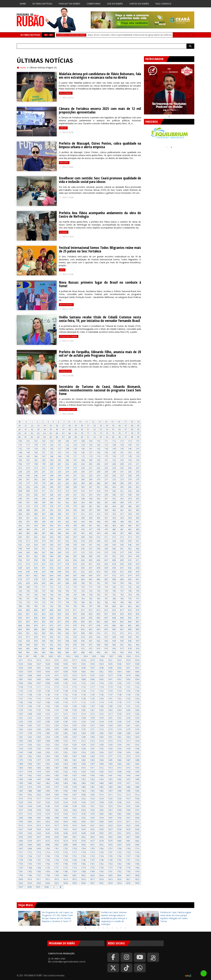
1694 (119, 845)
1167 (39, 702)
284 (83, 483)
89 (76, 437)
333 (91, 495)
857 (59, 622)
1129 (74, 691)
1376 (30, 760)
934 (36, 641)
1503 (39, 795)
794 (67, 606)
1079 (128, 675)
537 (59, 545)
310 (36, 491)
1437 (74, 775)
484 (20, 533)
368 (114, 502)
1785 (57, 872)
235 (75, 472)
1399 (110, 764)
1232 (119, 718)
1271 (92, 729)
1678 (101, 841)
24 (45, 426)
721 (122, 587)
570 (67, 552)
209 (122, 464)
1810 (30, 879)
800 (114, 606)
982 (36, 652)
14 (106, 422)
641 (122, 568)
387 (138, 506)
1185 (74, 706)
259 (138, 476)
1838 (29, 887)
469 (28, 529)
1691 (92, 845)
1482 (101, 787)
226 (130, 468)
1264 (30, 729)
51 (88, 429)
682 (67, 579)
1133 (110, 691)
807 (44, 610)
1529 (21, 802)
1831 (92, 883)
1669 (21, 841)
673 (122, 575)
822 (36, 614)
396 (83, 510)
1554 (119, 806)
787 (138, 602)
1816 (83, 879)
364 (83, 502)
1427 (110, 772)
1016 (65, 660)
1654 (137, 833)
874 (67, 625)
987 (75, 652)
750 (98, 595)
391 (44, 510)
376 (51, 506)
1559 (39, 810)
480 (114, 529)
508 (83, 537)
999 (42, 656)
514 (130, 537)
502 (36, 537)
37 (126, 426)
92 (95, 437)
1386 (119, 760)
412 (83, 514)
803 (138, 606)
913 (122, 633)
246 (36, 476)
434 (130, 518)
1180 (30, 706)
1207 (21, 714)
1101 (74, 683)
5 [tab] (103, 928)
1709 (128, 848)
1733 (92, 856)
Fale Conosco (163, 4)
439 (44, 522)
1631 (57, 829)
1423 (74, 772)
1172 (83, 702)
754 (130, 595)
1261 (128, 725)
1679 (110, 841)
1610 (119, 822)
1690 (83, 845)
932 (20, 641)
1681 (128, 841)
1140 (47, 695)
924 (83, 637)
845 (91, 618)
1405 (39, 768)
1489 (39, 791)
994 (130, 652)
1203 (110, 710)
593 (122, 556)
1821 (128, 879)
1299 (92, 737)
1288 (119, 733)
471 (44, 529)
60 (20, 433)
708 (20, 587)
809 (59, 610)
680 (51, 579)
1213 (74, 714)
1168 (47, 702)
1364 (47, 756)
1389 (21, 764)
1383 (92, 760)
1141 (57, 695)
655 (106, 572)
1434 (47, 775)
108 (83, 441)
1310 (65, 741)
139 (75, 449)
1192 (137, 706)
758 (36, 599)
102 (36, 441)
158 (98, 452)
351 (106, 499)
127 (106, 445)
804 (20, 610)
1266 (47, 729)
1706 (101, 848)
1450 (65, 779)
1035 (110, 664)
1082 (30, 679)
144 (114, 449)
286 (98, 483)
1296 (65, 737)
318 (98, 491)
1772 (65, 868)
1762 (101, 864)
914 (130, 633)
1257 (92, 725)
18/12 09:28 (66, 414)
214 (36, 468)
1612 (137, 822)
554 (67, 549)
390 (36, 510)
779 (75, 602)
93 (101, 437)
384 (114, 506)
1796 (30, 875)
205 (91, 464)
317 (91, 491)
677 (28, 579)
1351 (57, 752)
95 (113, 437)
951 (44, 645)
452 (20, 525)
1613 (21, 825)
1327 (92, 745)
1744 (65, 860)
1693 (110, 845)
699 (75, 583)
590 (98, 556)
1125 (39, 691)
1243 (92, 722)
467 (138, 525)
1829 (74, 883)
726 (36, 591)
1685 (39, 845)
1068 (30, 675)
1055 (39, 672)
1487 (21, 791)
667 (75, 575)
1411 (92, 768)
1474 (30, 787)
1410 (83, 768)
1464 (65, 783)
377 (59, 506)
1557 (21, 810)
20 (20, 426)
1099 (57, 683)
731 (75, 591)
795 (75, 606)
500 (20, 537)
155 (75, 452)
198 (36, 464)
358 (36, 502)
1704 (83, 848)
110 (98, 441)
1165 (21, 702)
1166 (30, 702)
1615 (39, 825)
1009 (128, 656)
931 (138, 637)
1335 (39, 748)
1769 (39, 868)
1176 (119, 702)
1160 (101, 699)
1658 (47, 837)
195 (138, 460)
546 (130, 545)
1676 (83, 841)
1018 (83, 660)
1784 (47, 872)
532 (20, 545)
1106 (119, 683)
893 (91, 629)
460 (83, 525)
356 (20, 502)
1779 (128, 868)
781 (91, 602)
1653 (128, 833)
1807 (128, 875)
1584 (137, 814)
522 (67, 541)
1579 (92, 814)
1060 (83, 672)
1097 (39, 683)
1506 (65, 795)
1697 (21, 848)
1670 (30, 841)
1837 (21, 887)
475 (75, 529)
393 (59, 510)
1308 (47, 741)
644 (20, 572)
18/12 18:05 (66, 167)
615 (44, 564)
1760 (83, 864)
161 (122, 452)
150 (36, 452)
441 (59, 522)
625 (122, 564)
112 (114, 441)
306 (130, 487)
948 (20, 645)
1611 (128, 822)
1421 (57, 772)
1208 (30, 714)
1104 (101, 683)
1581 (110, 814)
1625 (128, 825)
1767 (21, 868)
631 (44, 568)
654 (98, 572)
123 (75, 445)
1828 (65, 883)
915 (138, 633)
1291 (21, 737)
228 (20, 472)
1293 (39, 737)
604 (83, 560)
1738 (137, 856)
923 (75, 637)
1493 (74, 791)
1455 (110, 779)
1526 (119, 798)
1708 (119, 848)
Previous (145, 135)
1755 (39, 864)
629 (28, 568)
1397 (92, 764)
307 (138, 487)
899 (138, 629)
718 (98, 587)
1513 (128, 795)
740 (20, 595)
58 (132, 429)
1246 (119, 722)
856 (51, 622)
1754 (30, 864)
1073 (74, 675)
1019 (92, 660)
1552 (101, 806)
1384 (101, 760)
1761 (92, 864)
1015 (57, 660)
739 (138, 591)
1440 (101, 775)
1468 (101, 783)
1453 (92, 779)
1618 (65, 825)
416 (114, 514)
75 (113, 433)
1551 (92, 806)
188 (83, 460)
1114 (65, 687)
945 (122, 641)
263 (44, 479)
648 (51, 572)
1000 (51, 656)
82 (32, 437)
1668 (137, 837)
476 (83, 529)
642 (130, 568)
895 (106, 629)
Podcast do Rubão (69, 4)
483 (138, 529)
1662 (83, 837)
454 (36, 525)
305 (122, 487)
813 (91, 610)
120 (51, 445)
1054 (30, 672)
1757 (57, 864)
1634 (83, 829)
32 (95, 426)
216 (51, 468)
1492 (65, 791)
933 (28, 641)
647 (44, 572)
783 (106, 602)
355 (138, 499)
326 (36, 495)
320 (114, 491)
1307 (39, 741)
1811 (39, 879)
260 (20, 479)
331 (75, 495)
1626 (137, 825)
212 (20, 468)
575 (106, 552)
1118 (101, 687)
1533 (57, 802)
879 (106, 625)
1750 (119, 860)
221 (91, 468)
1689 (74, 845)
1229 (92, 718)
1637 (110, 829)
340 (20, 499)
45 (51, 429)
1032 (83, 664)
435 (138, 518)
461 (91, 525)
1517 (39, 798)
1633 (74, 829)
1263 (21, 729)
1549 (74, 806)
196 (20, 464)
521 (59, 541)
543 (106, 545)
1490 (47, 791)
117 (28, 445)
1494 (83, 791)
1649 (92, 833)
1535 (74, 802)
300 (83, 487)
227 (138, 468)
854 (36, 622)
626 (130, 564)
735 (106, 591)
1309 (57, 741)
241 (122, 472)
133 (28, 449)
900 (20, 633)
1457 (128, 779)
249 (59, 476)
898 (130, 629)
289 (122, 483)
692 (20, 583)
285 (91, 483)
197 (28, 464)
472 (51, 529)
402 (130, 510)
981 (28, 652)
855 (44, 622)
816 (114, 610)
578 (130, 552)
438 (36, 522)
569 (59, 552)
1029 (57, 664)
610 (130, 560)
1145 (92, 695)
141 (91, 449)
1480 (83, 787)
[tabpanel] (169, 89)
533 (28, 545)
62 (32, 433)
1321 (39, 745)
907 (75, 633)
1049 (110, 668)
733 (91, 591)
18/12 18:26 (66, 132)
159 (106, 452)
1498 (119, 791)
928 (114, 637)
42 (32, 429)
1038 (137, 664)
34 (107, 426)
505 (59, 537)
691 (138, 579)
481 (122, 529)
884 (20, 629)
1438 (83, 775)
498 (130, 533)
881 (122, 625)
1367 (74, 756)
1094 (137, 679)
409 (59, 514)
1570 (137, 810)
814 (98, 610)
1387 (128, 760)
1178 (137, 702)
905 (59, 633)
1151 (21, 699)
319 (106, 491)
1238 (47, 722)
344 (51, 499)
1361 (21, 756)
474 (67, 529)
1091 (110, 679)
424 (51, 518)
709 (28, 587)
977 (122, 649)
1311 (74, 741)
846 (98, 618)
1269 (74, 729)
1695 (128, 845)
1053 (21, 672)
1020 (101, 660)
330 (67, 495)
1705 (92, 848)
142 (98, 449)
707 (138, 583)
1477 (57, 787)
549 (28, 549)
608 (114, 560)
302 (98, 487)
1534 (65, 802)
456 (51, 525)
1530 (30, 802)
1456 (119, 779)
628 (20, 568)
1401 (128, 764)
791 (44, 606)
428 (83, 518)
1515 (21, 798)
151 (44, 452)
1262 (137, 725)
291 (138, 483)
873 (59, 625)
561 (122, 549)
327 (44, 495)
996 (20, 656)
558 (98, 549)
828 (83, 614)
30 (82, 426)
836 (20, 618)
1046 (83, 668)
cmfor (63, 128)
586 (67, 556)
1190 (119, 706)
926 (98, 637)
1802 (83, 875)
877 (91, 625)
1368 (83, 756)
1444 (137, 775)
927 (106, 637)
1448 (47, 779)
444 (83, 522)
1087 (74, 679)
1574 (47, 814)
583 (44, 556)
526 (98, 541)
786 (130, 602)
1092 (119, 679)
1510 (101, 795)
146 (130, 449)
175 (106, 456)
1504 (47, 795)
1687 (57, 845)
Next (194, 135)
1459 (21, 783)
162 (130, 452)
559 (106, 549)
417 (122, 514)
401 (122, 510)
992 (114, 652)
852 (20, 622)
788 (20, 606)
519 (44, 541)
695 (44, 583)
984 (51, 652)
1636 (101, 829)
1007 (111, 656)
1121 (128, 687)
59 (138, 429)
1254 (65, 725)
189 (91, 460)
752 (114, 595)
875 (75, 625)
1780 (137, 868)
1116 (83, 687)
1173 (92, 702)
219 (75, 468)
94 (107, 437)
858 (67, 622)
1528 (137, 798)
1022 (119, 660)
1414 (119, 768)
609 (122, 560)
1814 (65, 879)
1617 (57, 825)
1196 (47, 710)
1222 (30, 718)
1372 (119, 756)
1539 (110, 802)
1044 (65, 668)
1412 (101, 768)
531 (138, 541)
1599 (21, 822)
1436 (65, 775)
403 (138, 510)
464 (114, 525)
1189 (110, 706)
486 (36, 533)
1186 (83, 706)
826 (67, 614)
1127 (57, 691)
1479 (74, 787)
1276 (137, 729)
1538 (101, 802)
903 (44, 633)
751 (106, 595)
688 (114, 579)
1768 (30, 868)
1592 (83, 818)
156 (83, 452)
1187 (92, 706)
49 (76, 429)
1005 (94, 656)
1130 (83, 691)
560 (114, 549)
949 (28, 645)
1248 (137, 722)
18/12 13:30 (66, 274)
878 (98, 625)
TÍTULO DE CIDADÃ (69, 336)
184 (51, 460)
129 (122, 445)
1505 (57, 795)
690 (130, 579)
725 (28, 591)
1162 (119, 699)
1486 (137, 787)
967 (44, 649)
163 (138, 452)
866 (130, 622)
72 (95, 433)
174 (98, 456)
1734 (101, 856)
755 (138, 595)
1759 (74, 864)
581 (28, 556)
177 (122, 456)
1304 (137, 737)
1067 (21, 675)
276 (20, 483)
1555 (128, 806)
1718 (83, 852)
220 (83, 468)
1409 (74, 768)
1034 (101, 664)
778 (67, 602)
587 (75, 556)
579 (138, 552)
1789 (92, 872)
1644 (47, 833)
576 (114, 552)
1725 (21, 856)
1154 (47, 699)
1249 (21, 725)
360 (51, 502)
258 (130, 476)
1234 (137, 718)
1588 (47, 818)
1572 (30, 814)
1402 (137, 764)
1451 (74, 779)
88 (70, 437)
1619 (74, 825)
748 (83, 595)
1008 (120, 656)
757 (28, 599)
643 (138, 568)
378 (67, 506)
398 (98, 510)
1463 (57, 783)
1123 (21, 691)
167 (44, 456)
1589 (57, 818)
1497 (110, 791)
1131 (92, 691)
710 (36, 587)
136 (51, 449)
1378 (47, 760)
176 (114, 456)
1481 (92, 787)
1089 (92, 679)
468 (20, 529)
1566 (101, 810)
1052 (137, 668)
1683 (21, 845)
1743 (57, 860)
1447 (39, 779)
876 (83, 625)
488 (51, 533)
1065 (128, 672)
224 (114, 468)
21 (26, 426)
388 (20, 510)
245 (28, 476)
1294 (47, 737)
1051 (128, 668)
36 (120, 426)
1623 (110, 825)
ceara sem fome (68, 409)
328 (51, 495)
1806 (119, 875)
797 (91, 606)
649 (59, 572)
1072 (65, 675)
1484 (119, 787)
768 (114, 599)
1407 (57, 768)
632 (51, 568)
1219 (128, 714)
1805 (110, 875)
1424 (83, 772)
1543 (21, 806)
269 (91, 479)
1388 (137, 760)
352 (114, 499)
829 (91, 614)
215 (44, 468)
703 (106, 583)
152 (51, 452)
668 (83, 575)
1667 (128, 837)
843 (75, 618)
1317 (128, 741)
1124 (30, 691)
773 (28, 602)
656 (114, 572)
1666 (119, 837)
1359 (128, 752)
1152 (30, 699)
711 (44, 587)
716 (83, 587)
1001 (59, 656)
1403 (21, 768)
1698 (30, 848)
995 (138, 652)
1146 (101, 695)
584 (51, 556)
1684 (30, 845)
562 (130, 549)
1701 (57, 848)
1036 (119, 664)
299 (75, 487)
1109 (21, 687)
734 (98, 591)
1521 (74, 798)
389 (28, 510)
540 (83, 545)
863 (106, 622)
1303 (128, 737)
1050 (119, 668)
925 (91, 637)
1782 (30, 872)
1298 (83, 737)
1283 (74, 733)
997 (28, 656)
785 (122, 602)
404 (20, 514)
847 (106, 618)
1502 (30, 795)
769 (122, 599)
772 (20, 602)
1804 (101, 875)
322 (130, 491)
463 (106, 525)
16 (119, 422)
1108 (137, 683)
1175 (110, 702)
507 (75, 537)
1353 (74, 752)
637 (91, 568)
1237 (39, 722)
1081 (21, 679)
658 (130, 572)
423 (44, 518)
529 (122, 541)
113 (122, 441)
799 (106, 606)
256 (114, 476)
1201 (92, 710)
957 (91, 645)
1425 (92, 772)
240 (114, 472)
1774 (83, 868)
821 (28, 614)
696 (51, 583)
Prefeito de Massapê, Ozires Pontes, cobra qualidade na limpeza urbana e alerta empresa (100, 145)
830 (98, 614)
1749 (110, 860)
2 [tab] (171, 147)
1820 (119, 879)
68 (70, 433)
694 (36, 583)
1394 (65, 764)
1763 (110, 864)
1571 (21, 814)
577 (122, 552)
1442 (119, 775)
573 (91, 552)
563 (138, 549)
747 (75, 595)
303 (106, 487)
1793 (128, 872)
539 (75, 545)
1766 (137, 864)
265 (59, 479)
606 (98, 560)
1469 (110, 783)
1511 (110, 795)
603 (75, 560)
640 (114, 568)
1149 (128, 695)
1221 (21, 718)
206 (98, 464)
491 (75, 533)
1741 (39, 860)
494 (98, 533)
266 (67, 479)
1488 (30, 791)
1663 (92, 837)
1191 (128, 706)
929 (122, 637)
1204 (119, 710)
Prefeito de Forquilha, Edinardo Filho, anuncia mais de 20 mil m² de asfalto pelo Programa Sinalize (100, 354)
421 (28, 518)
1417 (21, 772)
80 (20, 437)
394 (67, 510)
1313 (92, 741)
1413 (110, 768)
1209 (39, 714)
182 (36, 460)
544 (114, 545)
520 (51, 541)
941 (91, 641)
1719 (92, 852)
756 (20, 599)
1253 (57, 725)
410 (67, 514)
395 (75, 510)
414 (98, 514)
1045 (74, 668)
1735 (110, 856)
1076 (101, 675)
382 (98, 506)
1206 (137, 710)
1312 (83, 741)
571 (75, 552)
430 (98, 518)
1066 (137, 672)
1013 (39, 660)
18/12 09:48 (66, 376)
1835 (128, 883)
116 (20, 445)
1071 (57, 675)
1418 (30, 772)
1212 (65, 714)
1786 (65, 872)
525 (91, 541)
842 (67, 618)
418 (130, 514)
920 (51, 637)
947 (138, 641)
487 (44, 533)
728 (51, 591)
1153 (39, 699)
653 (91, 572)
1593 (92, 818)
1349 (39, 752)
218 (67, 468)
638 (98, 568)
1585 (21, 818)
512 (114, 537)
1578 (83, 814)
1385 (110, 760)
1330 (119, 745)
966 (36, 649)
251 (75, 476)
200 (51, 464)
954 (67, 645)
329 (59, 495)
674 (130, 575)
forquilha (65, 371)
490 (67, 533)
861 (91, 622)
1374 (137, 756)
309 (28, 491)
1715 (57, 852)
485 (28, 533)
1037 (128, 664)
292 (20, 487)
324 (20, 495)
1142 (65, 695)
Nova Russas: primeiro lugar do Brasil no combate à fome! (100, 284)
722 (130, 587)
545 (122, 545)
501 (28, 537)
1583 (128, 814)
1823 (21, 883)
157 (91, 452)
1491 (57, 791)
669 (91, 575)
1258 (101, 725)
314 (67, 491)
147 (138, 449)
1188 (101, 706)
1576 (65, 814)
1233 (128, 718)
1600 (30, 822)
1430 (137, 772)
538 (67, 545)
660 (20, 575)
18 (132, 422)
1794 (137, 872)
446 (98, 522)
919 (44, 637)
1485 (128, 787)
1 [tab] (169, 117)
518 (36, 541)
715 (75, 587)
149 (28, 452)
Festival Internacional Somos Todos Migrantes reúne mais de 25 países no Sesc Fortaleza (100, 249)
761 (59, 599)
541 (91, 545)
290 (130, 483)
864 (114, 622)
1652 (119, 833)
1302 (119, 737)
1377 (39, 760)
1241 (74, 722)
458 (67, 525)
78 (132, 433)
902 (36, 633)
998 (35, 656)
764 (83, 599)
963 (138, 645)
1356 (101, 752)
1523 (92, 798)
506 (67, 537)
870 (36, 625)
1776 (101, 868)
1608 (101, 822)
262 (36, 479)
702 (98, 583)
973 (91, 649)
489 (59, 533)
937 (59, 641)
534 (36, 545)
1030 (65, 664)
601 (59, 560)
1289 (128, 733)
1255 (74, 725)
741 (28, 595)
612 (20, 564)
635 (75, 568)
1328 (101, 745)
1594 (101, 818)
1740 (30, 860)
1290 (137, 733)
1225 (57, 718)
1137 (21, 695)
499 (138, 533)
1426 (101, 772)
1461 (39, 783)
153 (59, 452)
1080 (137, 675)
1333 (21, 748)
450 (130, 522)
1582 (119, 814)
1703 (74, 848)
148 (20, 452)
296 (51, 487)
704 (114, 583)
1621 (92, 825)
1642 (30, 833)
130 (130, 445)
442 (67, 522)
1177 (128, 702)
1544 (30, 806)
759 (44, 599)
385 (122, 506)
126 (98, 445)
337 (122, 495)
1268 (65, 729)
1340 (83, 748)
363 (75, 502)
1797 (39, 875)
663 (44, 575)
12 (93, 422)
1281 (57, 733)
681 (59, 579)
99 (138, 437)
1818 (101, 879)
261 (28, 479)
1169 (57, 702)
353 (122, 499)
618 (67, 564)
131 (138, 445)
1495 (92, 791)
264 (51, 479)
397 (91, 510)
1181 (39, 706)
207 (106, 464)
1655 (21, 837)
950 (36, 645)
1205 (128, 710)
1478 (65, 787)
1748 (101, 860)
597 (28, 560)
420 (20, 518)
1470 (119, 783)
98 (132, 437)
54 (107, 429)
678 (36, 579)
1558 (30, 810)
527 (106, 541)
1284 (83, 733)
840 (51, 618)
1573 (39, 814)
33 (101, 426)
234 (67, 472)
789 (28, 606)
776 (51, 602)
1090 (101, 679)
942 (98, 641)
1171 (74, 702)
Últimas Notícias (42, 4)
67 (63, 433)
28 (70, 426)
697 (59, 583)
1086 (65, 679)
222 (98, 468)
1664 (101, 837)
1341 (92, 748)
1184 (65, 706)
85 (51, 437)
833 (122, 614)
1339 (74, 748)
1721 (110, 852)
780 (83, 602)
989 (91, 652)
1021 (110, 660)
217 (59, 468)
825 (59, 614)
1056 (47, 672)
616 (51, 564)
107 (75, 441)
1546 (47, 806)
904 (51, 633)
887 (44, 629)
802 (130, 606)
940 (83, 641)
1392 (47, 764)
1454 (101, 779)
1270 (83, 729)
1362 (30, 756)
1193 (21, 710)
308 (20, 491)
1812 (47, 879)
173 (91, 456)
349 (91, 499)
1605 (74, 822)
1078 (119, 675)
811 (75, 610)
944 (114, 641)
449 (122, 522)
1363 (39, 756)
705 (122, 583)
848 (114, 618)
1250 (30, 725)
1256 (83, 725)
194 (130, 460)
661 (28, 575)
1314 (101, 741)
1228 (83, 718)
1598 (137, 818)
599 (44, 560)
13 (100, 422)
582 (36, 556)
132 (20, 449)
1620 (83, 825)
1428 (119, 772)
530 (130, 541)
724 (20, 591)
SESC (62, 270)
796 (83, 606)
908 (83, 633)
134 (36, 449)
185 (59, 460)
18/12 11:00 (66, 341)
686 (98, 579)
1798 (47, 875)
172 (83, 456)
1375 (21, 760)
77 (126, 433)
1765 (128, 864)
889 (59, 629)
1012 (30, 660)
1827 (57, 883)
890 (67, 629)
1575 (57, 814)
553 (59, 549)
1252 (47, 725)
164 (20, 456)
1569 (128, 810)
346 (67, 499)
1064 (119, 672)
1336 (47, 748)
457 (59, 525)
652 (83, 572)
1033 (92, 664)
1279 (39, 733)
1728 (47, 856)
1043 (57, 668)
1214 (83, 714)
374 (36, 506)
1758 (65, 864)
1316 (119, 741)
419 (138, 514)
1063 (110, 672)
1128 (65, 691)
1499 (128, 791)
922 (67, 637)
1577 (74, 814)
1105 (110, 683)
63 (38, 433)
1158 (83, 699)
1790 (101, 872)
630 (36, 568)
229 (28, 472)
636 (83, 568)
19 (138, 422)
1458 (137, 779)
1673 (57, 841)
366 (98, 502)
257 (122, 476)
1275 (128, 729)
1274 (119, 729)
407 (44, 514)
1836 (137, 883)
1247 (128, 722)
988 (83, 652)
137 (59, 449)
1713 (39, 852)
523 (75, 541)
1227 (74, 718)
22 (32, 426)
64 (45, 433)
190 (98, 460)
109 (91, 441)
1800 (65, 875)
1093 (128, 679)
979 (138, 649)
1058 (65, 672)
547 (138, 545)
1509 (92, 795)
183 (44, 460)
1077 (110, 675)
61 (26, 433)
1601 (39, 822)
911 (106, 633)
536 (51, 545)
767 (106, 599)
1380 (65, 760)
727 (44, 591)
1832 (101, 883)
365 (91, 502)
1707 (110, 848)
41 (26, 429)
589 (91, 556)
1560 (47, 810)
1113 (57, 687)
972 (83, 649)
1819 (110, 879)
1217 (110, 714)
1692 (101, 845)
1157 (74, 699)
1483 (110, 787)
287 (106, 483)
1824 (30, 883)
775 (44, 602)
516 (20, 541)
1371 (110, 756)
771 (138, 599)
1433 (39, 775)
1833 (110, 883)
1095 (21, 683)
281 (59, 483)
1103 (92, 683)
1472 (137, 783)
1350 (47, 752)
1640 (137, 829)
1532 (47, 802)
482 (130, 529)
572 (83, 552)
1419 (39, 772)
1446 (30, 779)
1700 (47, 848)
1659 (57, 837)
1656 (30, 837)
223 (106, 468)
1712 (30, 852)
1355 (92, 752)
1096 (30, 683)
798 (98, 606)
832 (114, 614)
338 (130, 495)
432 (114, 518)
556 (83, 549)
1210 (47, 714)
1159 (92, 699)
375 (44, 506)
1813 (57, 879)
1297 (74, 737)
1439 (92, 775)
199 (44, 464)
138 (67, 449)
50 (82, 429)
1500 (137, 791)
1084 (47, 679)
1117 (92, 687)
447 (106, 522)
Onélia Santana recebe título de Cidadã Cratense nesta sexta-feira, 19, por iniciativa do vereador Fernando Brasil (100, 319)
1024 (137, 660)
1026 (30, 664)
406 (36, 514)
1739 (21, 860)
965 (28, 649)
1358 (119, 752)
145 (122, 449)
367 (106, 502)
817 (122, 610)
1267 (57, 729)
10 (80, 422)
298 (67, 487)
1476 (47, 787)
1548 (65, 806)
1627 (21, 829)
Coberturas (94, 4)
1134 (119, 691)
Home (23, 4)
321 (122, 491)
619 (75, 564)
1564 (83, 810)
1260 (119, 725)
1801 (74, 875)
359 (44, 502)
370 (130, 502)
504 (51, 537)
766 (98, 599)
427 (75, 518)
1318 (137, 741)
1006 (102, 656)
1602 (47, 822)
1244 (101, 722)
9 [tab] (121, 928)
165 (28, 456)
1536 (83, 802)
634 (67, 568)
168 (51, 456)
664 (51, 575)
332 (83, 495)
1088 (83, 679)
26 (57, 426)
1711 (21, 852)
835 (138, 614)
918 (36, 637)
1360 (137, 752)
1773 (74, 868)
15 (112, 422)
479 (106, 529)
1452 (83, 779)
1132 (101, 691)
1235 (21, 722)
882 (130, 625)
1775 (92, 868)
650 (67, 572)
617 (59, 564)
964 (20, 649)
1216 (101, 714)
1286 (101, 733)
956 (83, 645)
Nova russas (66, 305)
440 (51, 522)
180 (20, 460)
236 (83, 472)
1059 (74, 672)
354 (130, 499)
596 (20, 560)
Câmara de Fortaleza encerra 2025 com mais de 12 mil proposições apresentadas (100, 110)
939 (75, 641)
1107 (128, 683)
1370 (101, 756)
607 (106, 560)
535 (44, 545)
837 (28, 618)
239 (106, 472)
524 (83, 541)
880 (114, 625)
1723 (128, 852)
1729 (57, 856)
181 (28, 460)
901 (28, 633)
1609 (110, 822)
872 (51, 625)
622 (98, 564)
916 (20, 637)
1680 (119, 841)
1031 (74, 664)
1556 (137, 806)
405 (28, 514)
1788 (83, 872)
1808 (137, 875)
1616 (47, 825)
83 (38, 437)
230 (36, 472)
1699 (39, 848)
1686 (47, 845)
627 (138, 564)
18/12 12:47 (66, 309)
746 (67, 595)
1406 (47, 768)
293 (28, 487)
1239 (57, 722)
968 (51, 649)
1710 (137, 848)
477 (91, 529)
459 (75, 525)
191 (106, 460)
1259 (110, 725)
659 (138, 572)
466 (130, 525)
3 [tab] (94, 928)
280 (51, 483)
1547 (57, 806)
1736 (119, 856)
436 (20, 522)
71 (88, 433)
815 (106, 610)
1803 (92, 875)
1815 (74, 879)
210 (130, 464)
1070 (47, 675)
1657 (39, 837)
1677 (92, 841)
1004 (85, 656)
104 (51, 441)
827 (75, 614)
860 (83, 622)
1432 (30, 775)
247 (44, 476)
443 (75, 522)
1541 (128, 802)
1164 (137, 699)
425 (59, 518)
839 (44, 618)
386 (130, 506)
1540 (119, 802)
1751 (128, 860)
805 (28, 610)
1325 (74, 745)
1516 (30, 798)
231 (44, 472)
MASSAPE (64, 163)
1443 (128, 775)
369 (122, 502)
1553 (110, 806)
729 (59, 591)
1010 (137, 656)
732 (83, 591)
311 (44, 491)
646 (36, 572)
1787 (74, 872)
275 (138, 479)
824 (51, 614)
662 (36, 575)
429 (91, 518)
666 (67, 575)
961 (122, 645)
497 (122, 533)
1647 (74, 833)
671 (106, 575)
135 (44, 449)
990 (98, 652)
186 (67, 460)
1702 (65, 848)
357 (28, 502)
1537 (92, 802)
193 (122, 460)
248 (51, 476)
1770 (47, 868)
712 (51, 587)
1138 (30, 695)
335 (106, 495)
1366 (65, 756)
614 (36, 564)
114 (130, 441)
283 (75, 483)
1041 (39, 668)
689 (122, 579)
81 (26, 437)
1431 (21, 775)
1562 (65, 810)
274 (130, 479)
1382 (83, 760)
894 (98, 629)
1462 (47, 783)
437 (28, 522)
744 (51, 595)
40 (20, 429)
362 (67, 502)
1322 (47, 745)
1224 (47, 718)
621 (91, 564)
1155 (57, 699)
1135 (128, 691)
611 (138, 560)
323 (138, 491)
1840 (46, 887)
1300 (101, 737)
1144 (83, 695)
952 (51, 645)
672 (114, 575)
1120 (119, 687)
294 (36, 487)
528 (114, 541)
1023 (128, 660)
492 (83, 533)
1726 (30, 856)
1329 (110, 745)
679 (44, 579)
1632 (65, 829)
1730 (65, 856)
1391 (39, 764)
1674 (65, 841)
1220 (137, 714)
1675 (74, 841)
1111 (39, 687)
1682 (137, 841)
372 (20, 506)
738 (130, 591)
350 (98, 499)
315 (75, 491)
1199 (74, 710)
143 (106, 449)
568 (51, 552)
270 (98, 479)
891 (75, 629)
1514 (137, 795)
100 (20, 441)
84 (45, 437)
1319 (21, 745)
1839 (38, 887)
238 (98, 472)
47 (63, 429)
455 (44, 525)
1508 (83, 795)
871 (44, 625)
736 (114, 591)
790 (36, 606)
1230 (101, 718)
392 (51, 510)
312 (51, 491)
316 (83, 491)
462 (98, 525)
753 (122, 595)
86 (57, 437)
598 (36, 560)
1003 (76, 656)
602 (67, 560)
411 (75, 514)
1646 (65, 833)
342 (36, 499)
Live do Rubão (115, 4)
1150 (137, 695)
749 (91, 595)
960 (114, 645)
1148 (119, 695)
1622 (101, 825)
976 (114, 649)
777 (59, 602)
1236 (30, 722)
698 (67, 583)
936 (51, 641)
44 (45, 429)
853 (28, 622)
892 (83, 629)
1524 (101, 798)
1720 (101, 852)
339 (138, 495)
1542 (137, 802)
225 (122, 468)
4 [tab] (99, 928)
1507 (74, 795)
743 (44, 595)
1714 (47, 852)
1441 (110, 775)
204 (83, 464)
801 (122, 606)
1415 (128, 768)
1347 (21, 752)
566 (36, 552)
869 (28, 625)
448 (114, 522)
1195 (39, 710)
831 (106, 614)
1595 (110, 818)
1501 (21, 795)
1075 (92, 675)
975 (106, 649)
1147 (110, 695)
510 (98, 537)
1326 (83, 745)
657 (122, 572)
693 (28, 583)
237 (91, 472)
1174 (101, 702)
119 (44, 445)
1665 (110, 837)
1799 (57, 875)
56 (120, 429)
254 (98, 476)
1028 (47, 664)
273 (122, 479)
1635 (92, 829)
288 (114, 483)
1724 (137, 852)
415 (106, 514)
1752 (137, 860)
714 (67, 587)
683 (75, 579)
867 (138, 622)
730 (67, 591)
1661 (74, 837)
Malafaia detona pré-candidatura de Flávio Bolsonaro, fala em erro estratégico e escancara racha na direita (100, 76)
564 (20, 552)
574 (98, 552)
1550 (83, 806)
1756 (47, 864)
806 (36, 610)
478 (98, 529)
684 (83, 579)
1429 (128, 772)
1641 (21, 833)
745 (59, 595)
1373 (128, 756)
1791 (110, 872)
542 (98, 545)
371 (138, 502)
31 (88, 426)
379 (75, 506)
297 (59, 487)
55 (113, 429)
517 (28, 541)
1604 (65, 822)
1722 (119, 852)
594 (130, 556)
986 (67, 652)
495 (106, 533)
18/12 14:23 (66, 237)
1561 (57, 810)
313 (59, 491)
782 (98, 602)
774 (36, 602)
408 (51, 514)
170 (67, 456)
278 (36, 483)
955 (75, 645)
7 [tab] (112, 928)
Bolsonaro (66, 93)
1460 (30, 783)
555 (75, 549)
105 (59, 441)
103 (44, 441)
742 (36, 595)
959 (106, 645)
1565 (92, 810)
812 (83, 610)
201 (59, 464)
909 (91, 633)
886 (36, 629)
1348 (30, 752)
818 (130, 610)
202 (67, 464)
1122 (137, 687)
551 (44, 549)
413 (91, 514)
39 (138, 426)
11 (87, 422)
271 (106, 479)
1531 (39, 802)
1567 (110, 810)
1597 (128, 818)
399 (106, 510)
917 (28, 637)
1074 (83, 675)
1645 (57, 833)
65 (51, 433)
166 (36, 456)
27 (63, 426)
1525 (110, 798)
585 (59, 556)
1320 (30, 745)
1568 (119, 810)
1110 (30, 687)
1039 (21, 668)
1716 (65, 852)
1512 (119, 795)
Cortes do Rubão (139, 4)
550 (36, 549)
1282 (65, 733)
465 (122, 525)
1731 (74, 856)
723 (138, 587)
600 (51, 560)
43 (38, 429)
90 (82, 437)
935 (44, 641)
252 (83, 476)
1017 (74, 660)
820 (20, 614)
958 (98, 645)
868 (20, 625)
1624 (119, 825)
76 (120, 433)
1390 (30, 764)
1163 (128, 699)
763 (75, 599)
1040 (30, 668)
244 (20, 476)
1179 (21, 706)
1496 (101, 791)
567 (44, 552)
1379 (57, 760)
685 (91, 579)
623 (106, 564)
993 (122, 652)
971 (75, 649)
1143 (74, 695)
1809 (21, 879)
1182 (47, 706)
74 (107, 433)
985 (59, 652)
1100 (65, 683)
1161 (110, 699)
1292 (30, 737)
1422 (65, 772)
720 (114, 587)
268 (83, 479)
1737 (128, 856)
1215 (92, 714)
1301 (110, 737)
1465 (74, 783)
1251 (39, 725)
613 (28, 564)
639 (106, 568)
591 (106, 556)
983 (44, 652)
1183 (57, 706)
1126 (47, 691)
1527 (128, 798)
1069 (39, 675)
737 (122, 591)
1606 (83, 822)
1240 (65, 722)
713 (59, 587)
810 (67, 610)
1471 (128, 783)
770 (130, 599)
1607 (92, 822)
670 (98, 575)
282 (67, 483)
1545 (39, 806)
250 (67, 476)
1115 (74, 687)
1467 (92, 783)
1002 (68, 656)
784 (114, 602)
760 (51, 599)
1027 (39, 664)
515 (138, 537)
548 (20, 549)
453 (28, 525)
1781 (21, 872)
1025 (21, 664)
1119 (110, 687)
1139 (39, 695)
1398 (101, 764)
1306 (30, 741)
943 (106, 641)
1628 (30, 829)
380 (83, 506)
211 (138, 464)
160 (114, 452)
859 (75, 622)
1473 (21, 787)
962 (130, 645)
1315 (110, 741)
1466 (83, 783)
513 (122, 537)
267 (75, 479)
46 (57, 429)
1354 (83, 752)
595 (138, 556)
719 (106, 587)
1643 (39, 833)
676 (20, 579)
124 (83, 445)
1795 (21, 875)
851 (138, 618)
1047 (92, 668)
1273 (110, 729)
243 (138, 472)
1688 (65, 845)
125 (91, 445)
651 (75, 572)
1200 (83, 710)
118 (36, 445)
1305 (21, 741)
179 (138, 456)
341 (28, 499)
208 (114, 464)
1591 (74, 818)
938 (67, 641)
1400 (119, 764)
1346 (137, 748)
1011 (21, 660)
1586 (30, 818)
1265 (39, 729)
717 (91, 587)
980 (20, 652)
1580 (101, 814)
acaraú (64, 232)
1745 (74, 860)
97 (126, 437)
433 (122, 518)
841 (59, 618)
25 (51, 426)
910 (98, 633)
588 (83, 556)
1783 (39, 872)
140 (83, 449)
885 (28, 629)
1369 (92, 756)
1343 (110, 748)
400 (114, 510)
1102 (83, 683)
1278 (30, 733)
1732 (83, 856)
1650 (101, 833)
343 (44, 499)
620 (83, 564)
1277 (21, 733)
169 (59, 456)
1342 (101, 748)
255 (106, 476)
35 (113, 426)
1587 (39, 818)
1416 (137, 768)
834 (130, 614)
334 (98, 495)
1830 (83, 883)
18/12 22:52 (66, 98)
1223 (39, 718)
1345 (128, 748)
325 (28, 495)
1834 (119, 883)
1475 (39, 787)
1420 (47, 772)
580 (20, 556)
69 (76, 433)
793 (59, 606)
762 (67, 599)
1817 (92, 879)
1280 (47, 733)
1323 (57, 745)
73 (101, 433)
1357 (110, 752)
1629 (39, 829)
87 (63, 437)
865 (122, 622)
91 (88, 437)
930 (130, 637)
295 (44, 487)
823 (44, 614)
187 (75, 460)
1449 (57, 779)
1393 (57, 764)
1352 (65, 752)
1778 (119, 868)
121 (59, 445)
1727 (39, 856)
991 (106, 652)
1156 (65, 699)
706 (130, 583)
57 (126, 429)
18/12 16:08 (66, 197)
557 (91, 549)
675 (138, 575)
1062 (101, 672)
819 (138, 610)
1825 (39, 883)
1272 (101, 729)
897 (122, 629)
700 (83, 583)
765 (91, 599)
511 (106, 537)
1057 (57, 672)
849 (122, 618)
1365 (57, 756)
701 (91, 583)
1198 (65, 710)
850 (130, 618)
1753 (21, 864)
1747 (92, 860)
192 (114, 460)
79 (138, 433)
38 (132, 426)
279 (44, 483)
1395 (74, 764)
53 (101, 429)
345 (59, 499)
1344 (119, 748)
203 (75, 464)
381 (91, 506)
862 (98, 622)
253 (91, 476)
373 (28, 506)
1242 (83, 722)
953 (59, 645)
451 (138, 522)
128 (114, 445)
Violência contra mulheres (71, 35)
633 (59, 568)
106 (67, 441)
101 (28, 441)
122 (67, 445)
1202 (101, 710)
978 (130, 649)
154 (67, 452)
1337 (57, 748)
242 (130, 472)
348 (83, 499)
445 (91, 522)
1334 (30, 748)
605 (91, 560)
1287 (110, 733)
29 (76, 426)
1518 (47, 798)
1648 (83, 833)
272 (114, 479)
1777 (110, 868)
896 (114, 629)
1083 (39, 679)
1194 (30, 710)
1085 (57, 679)
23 (38, 426)
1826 (47, 883)
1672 (47, 841)
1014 (47, 660)
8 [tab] (117, 928)
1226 (65, 718)
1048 (101, 668)
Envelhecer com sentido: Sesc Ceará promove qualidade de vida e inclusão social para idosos (100, 180)
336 (114, 495)
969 (59, 649)
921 (59, 637)
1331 (128, 745)
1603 (57, 822)
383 (106, 506)
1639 (128, 829)
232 (51, 472)
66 (57, 433)
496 (114, 533)
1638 (119, 829)
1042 (47, 668)
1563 (74, 810)
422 (36, 518)
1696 (137, 845)
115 (138, 441)
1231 (110, 718)
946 (130, 641)
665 (59, 575)
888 (51, 629)
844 (83, 618)
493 (91, 533)
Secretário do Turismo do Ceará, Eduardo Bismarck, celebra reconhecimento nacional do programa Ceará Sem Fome (100, 390)
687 (106, 579)
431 (106, 518)
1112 (47, 687)
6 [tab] (108, 928)
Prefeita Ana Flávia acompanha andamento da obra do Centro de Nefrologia (100, 215)
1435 (57, 775)
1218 (119, 714)
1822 (137, 879)
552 (51, 549)
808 (51, 610)
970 (67, 649)
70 (82, 433)
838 (36, 618)
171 (75, 456)
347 (75, 499)
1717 (74, 852)
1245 (110, 722)
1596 (119, 818)
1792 (119, 872)
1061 (92, 672)
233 (59, 472)
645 (28, 572)
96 (120, 437)
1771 (57, 868)
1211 (57, 714)
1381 (74, 760)
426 (67, 518)
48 (70, 429)
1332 (137, 745)
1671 (39, 841)
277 (28, 483)
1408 (65, 768)
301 (91, 487)
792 (51, 606)
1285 (92, 733)
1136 (137, 691)
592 (114, 556)
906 (67, 633)
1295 (57, 737)
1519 (57, 798)
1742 (47, 860)
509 (91, 537)
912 (114, 633)
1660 (65, 837)
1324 (65, 745)
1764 (119, 864)
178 (130, 456)
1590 (65, 818)
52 (95, 429)
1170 (65, 702)
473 (59, 529)
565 (28, 552)
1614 (30, 825)
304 (114, 487)
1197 (57, 710)
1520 (65, 798)
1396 (83, 764)
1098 (47, 683)
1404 (30, 768)
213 (28, 468)
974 (98, 649)
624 (114, 564)
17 (125, 422)
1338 (65, 748)
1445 (21, 779)
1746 (83, 860)
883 (138, 625)
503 (44, 537)
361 (59, 502)
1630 (47, 829)
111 (106, 441)
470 (36, 529)
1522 (83, 798)
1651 (110, 833)
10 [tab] (125, 928)
